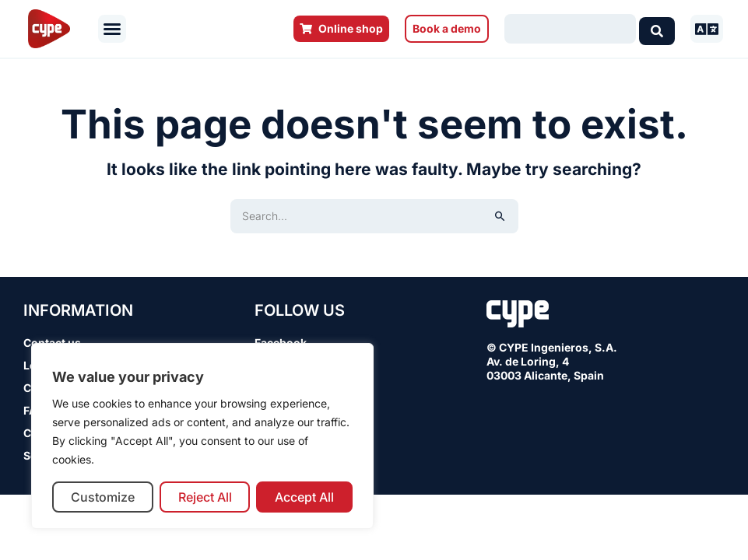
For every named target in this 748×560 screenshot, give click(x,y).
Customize (103, 497)
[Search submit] (657, 29)
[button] (112, 29)
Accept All (304, 497)
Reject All (205, 497)
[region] (202, 436)
